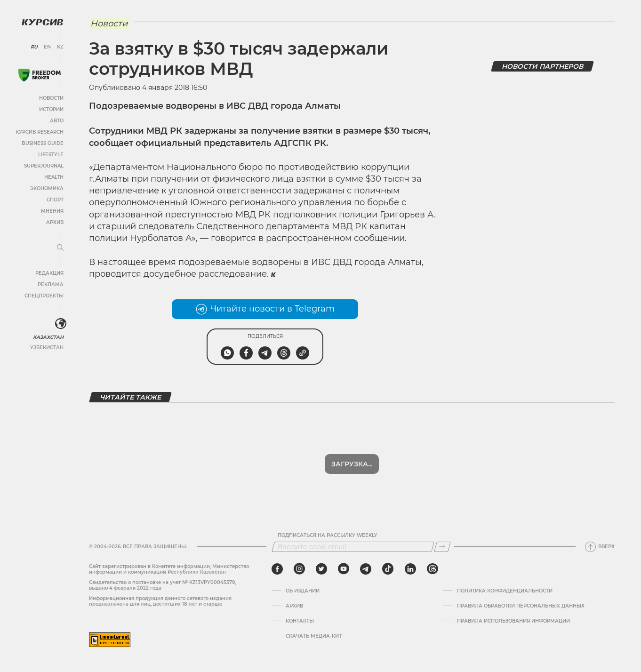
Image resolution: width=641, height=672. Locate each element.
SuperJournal (44, 166)
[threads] (433, 569)
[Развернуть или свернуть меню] (60, 248)
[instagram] (299, 569)
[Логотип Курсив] (42, 22)
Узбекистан (47, 348)
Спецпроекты (44, 296)
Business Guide (43, 143)
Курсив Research (40, 132)
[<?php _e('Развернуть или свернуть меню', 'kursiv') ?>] (61, 324)
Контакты (300, 621)
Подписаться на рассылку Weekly (328, 536)
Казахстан (48, 337)
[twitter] (321, 569)
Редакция (49, 273)
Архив (55, 222)
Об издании (303, 591)
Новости (51, 98)
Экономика (47, 188)
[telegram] (366, 569)
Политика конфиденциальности (505, 591)
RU (34, 47)
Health (54, 177)
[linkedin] (410, 569)
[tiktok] (388, 569)
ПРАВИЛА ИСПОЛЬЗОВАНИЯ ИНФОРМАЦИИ (513, 621)
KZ (60, 47)
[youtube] (344, 569)
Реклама (51, 284)
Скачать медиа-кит (314, 636)
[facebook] (277, 569)
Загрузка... (352, 464)
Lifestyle (51, 155)
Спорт (55, 200)
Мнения (52, 211)
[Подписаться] (442, 547)
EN (47, 47)
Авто (57, 121)
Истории (51, 109)
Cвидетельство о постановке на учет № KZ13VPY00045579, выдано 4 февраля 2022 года (162, 585)
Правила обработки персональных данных (521, 606)
